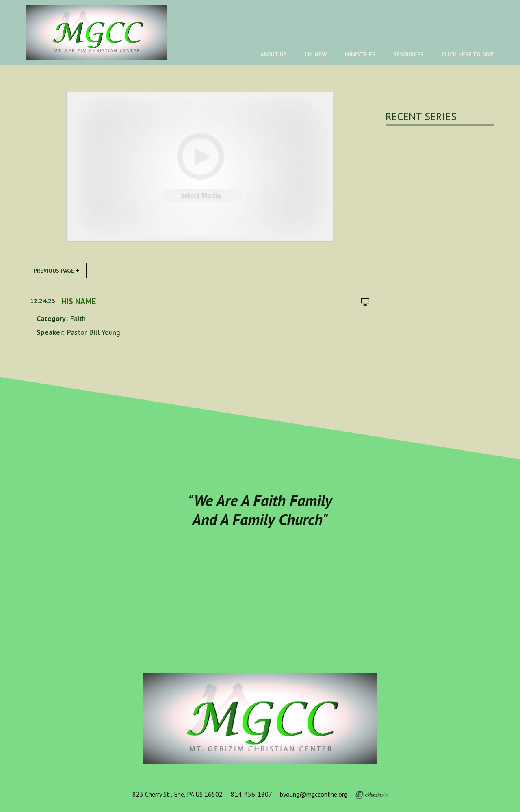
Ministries (360, 54)
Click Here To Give (468, 54)
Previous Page (54, 271)
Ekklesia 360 (372, 795)
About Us (274, 54)
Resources (408, 54)
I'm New (316, 54)
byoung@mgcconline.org (314, 794)
